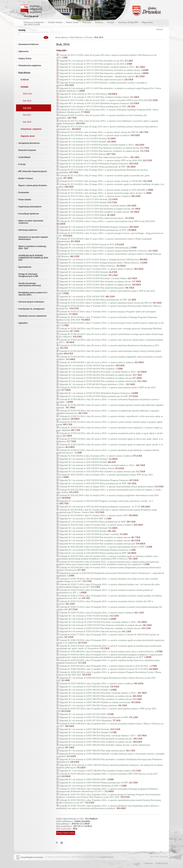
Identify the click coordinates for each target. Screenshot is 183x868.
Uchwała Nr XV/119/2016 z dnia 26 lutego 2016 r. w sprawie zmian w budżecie (95, 135)
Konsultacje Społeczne (27, 214)
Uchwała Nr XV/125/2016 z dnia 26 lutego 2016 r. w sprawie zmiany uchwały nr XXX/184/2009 (102, 190)
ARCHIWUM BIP (32, 25)
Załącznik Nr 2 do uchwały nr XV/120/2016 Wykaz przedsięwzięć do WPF (93, 167)
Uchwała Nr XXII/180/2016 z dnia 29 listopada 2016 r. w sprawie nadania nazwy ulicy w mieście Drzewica (107, 652)
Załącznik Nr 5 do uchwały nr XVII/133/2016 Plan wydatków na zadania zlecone (95, 285)
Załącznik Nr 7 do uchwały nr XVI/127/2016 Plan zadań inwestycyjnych (92, 218)
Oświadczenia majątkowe (29, 66)
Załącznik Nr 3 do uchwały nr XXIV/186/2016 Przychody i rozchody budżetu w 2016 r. (98, 693)
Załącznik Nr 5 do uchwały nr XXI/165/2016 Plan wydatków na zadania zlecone (95, 541)
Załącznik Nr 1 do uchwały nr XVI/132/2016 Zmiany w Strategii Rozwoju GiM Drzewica (99, 260)
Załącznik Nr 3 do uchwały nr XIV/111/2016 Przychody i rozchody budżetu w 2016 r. (97, 67)
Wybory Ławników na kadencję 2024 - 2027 (32, 247)
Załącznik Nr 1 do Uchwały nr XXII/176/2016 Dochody (84, 616)
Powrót (160, 29)
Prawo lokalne (24, 200)
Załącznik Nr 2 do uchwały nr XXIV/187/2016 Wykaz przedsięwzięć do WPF (94, 717)
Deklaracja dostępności (34, 22)
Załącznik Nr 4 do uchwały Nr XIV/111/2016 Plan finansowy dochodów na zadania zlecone (100, 70)
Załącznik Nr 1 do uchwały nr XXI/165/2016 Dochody (84, 528)
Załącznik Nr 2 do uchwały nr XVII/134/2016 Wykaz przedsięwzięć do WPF (93, 300)
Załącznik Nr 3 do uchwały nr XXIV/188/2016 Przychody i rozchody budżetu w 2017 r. (98, 736)
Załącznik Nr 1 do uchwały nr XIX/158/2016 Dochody (84, 459)
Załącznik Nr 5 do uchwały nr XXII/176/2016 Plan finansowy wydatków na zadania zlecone (100, 628)
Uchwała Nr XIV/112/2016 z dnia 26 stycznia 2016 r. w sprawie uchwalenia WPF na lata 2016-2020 (104, 100)
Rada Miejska (23, 73)
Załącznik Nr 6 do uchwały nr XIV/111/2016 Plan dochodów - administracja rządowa (97, 76)
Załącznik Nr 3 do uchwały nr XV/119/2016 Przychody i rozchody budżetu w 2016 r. (97, 145)
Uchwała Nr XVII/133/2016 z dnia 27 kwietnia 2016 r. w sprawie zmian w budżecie (96, 269)
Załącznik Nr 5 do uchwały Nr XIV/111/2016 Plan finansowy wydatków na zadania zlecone (100, 73)
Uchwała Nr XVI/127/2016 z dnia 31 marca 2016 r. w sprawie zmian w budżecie (95, 196)
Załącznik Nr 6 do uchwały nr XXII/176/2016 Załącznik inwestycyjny (90, 631)
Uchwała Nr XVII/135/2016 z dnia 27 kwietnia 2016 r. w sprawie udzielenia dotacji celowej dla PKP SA (106, 303)
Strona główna (61, 37)
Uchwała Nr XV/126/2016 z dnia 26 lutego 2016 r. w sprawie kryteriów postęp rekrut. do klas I (101, 193)
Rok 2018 (27, 122)
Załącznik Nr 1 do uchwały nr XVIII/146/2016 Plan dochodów (87, 366)
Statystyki (87, 22)
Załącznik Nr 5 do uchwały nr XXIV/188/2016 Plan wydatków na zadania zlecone (96, 742)
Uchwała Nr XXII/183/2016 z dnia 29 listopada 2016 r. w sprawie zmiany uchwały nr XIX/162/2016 (104, 666)
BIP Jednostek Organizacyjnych (31, 171)
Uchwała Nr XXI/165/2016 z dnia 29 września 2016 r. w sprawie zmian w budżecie (96, 525)
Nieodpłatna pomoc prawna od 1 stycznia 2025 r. (33, 294)
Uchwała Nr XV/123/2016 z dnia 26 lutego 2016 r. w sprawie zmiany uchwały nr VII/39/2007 (101, 181)
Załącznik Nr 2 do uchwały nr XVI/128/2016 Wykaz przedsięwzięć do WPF (93, 230)
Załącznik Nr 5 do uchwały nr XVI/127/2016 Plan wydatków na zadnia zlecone (94, 212)
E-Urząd (21, 164)
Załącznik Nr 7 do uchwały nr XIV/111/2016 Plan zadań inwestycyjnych (91, 80)
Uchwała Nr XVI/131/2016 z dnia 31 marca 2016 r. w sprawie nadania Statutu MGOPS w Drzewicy (104, 251)
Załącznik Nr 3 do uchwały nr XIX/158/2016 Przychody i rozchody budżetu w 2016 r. (97, 465)
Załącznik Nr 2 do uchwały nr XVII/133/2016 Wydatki (84, 275)
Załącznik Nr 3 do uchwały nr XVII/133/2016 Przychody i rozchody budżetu (93, 278)
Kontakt (111, 22)
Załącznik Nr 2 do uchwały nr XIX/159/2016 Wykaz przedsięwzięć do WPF (93, 483)
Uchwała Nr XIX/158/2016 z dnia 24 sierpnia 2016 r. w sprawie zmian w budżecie (96, 456)
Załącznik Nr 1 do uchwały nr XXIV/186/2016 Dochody (84, 687)
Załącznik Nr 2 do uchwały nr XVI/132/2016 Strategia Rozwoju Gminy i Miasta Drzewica (99, 263)
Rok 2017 (27, 115)
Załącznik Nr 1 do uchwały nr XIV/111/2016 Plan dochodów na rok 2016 (92, 61)
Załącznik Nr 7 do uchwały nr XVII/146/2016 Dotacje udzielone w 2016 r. (92, 384)
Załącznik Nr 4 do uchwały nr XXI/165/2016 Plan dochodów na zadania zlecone (95, 537)
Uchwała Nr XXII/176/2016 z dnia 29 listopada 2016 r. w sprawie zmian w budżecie (97, 613)
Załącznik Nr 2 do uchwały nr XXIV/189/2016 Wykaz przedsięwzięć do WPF (94, 783)
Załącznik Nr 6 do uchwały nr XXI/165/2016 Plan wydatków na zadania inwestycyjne (97, 544)
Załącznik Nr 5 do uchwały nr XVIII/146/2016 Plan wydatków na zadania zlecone (96, 378)
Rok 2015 (27, 101)
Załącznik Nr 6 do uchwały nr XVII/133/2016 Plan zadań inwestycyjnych (92, 288)
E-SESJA (25, 80)
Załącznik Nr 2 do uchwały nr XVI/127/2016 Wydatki (83, 202)
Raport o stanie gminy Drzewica (33, 185)
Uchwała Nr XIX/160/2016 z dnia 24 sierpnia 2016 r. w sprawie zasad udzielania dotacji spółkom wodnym (107, 487)
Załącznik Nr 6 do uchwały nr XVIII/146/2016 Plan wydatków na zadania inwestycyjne (98, 381)
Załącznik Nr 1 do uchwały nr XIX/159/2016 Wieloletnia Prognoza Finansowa (94, 480)
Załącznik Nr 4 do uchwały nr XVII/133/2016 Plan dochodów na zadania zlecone (95, 282)
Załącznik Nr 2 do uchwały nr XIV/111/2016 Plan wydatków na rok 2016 (92, 64)
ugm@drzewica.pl (107, 857)
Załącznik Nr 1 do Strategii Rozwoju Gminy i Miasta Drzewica (87, 266)
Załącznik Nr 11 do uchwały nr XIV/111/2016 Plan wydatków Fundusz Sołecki (94, 97)
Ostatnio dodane (55, 22)
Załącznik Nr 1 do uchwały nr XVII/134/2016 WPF (82, 297)
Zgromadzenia (24, 267)
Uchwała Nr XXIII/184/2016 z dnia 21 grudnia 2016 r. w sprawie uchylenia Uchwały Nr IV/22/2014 (104, 669)
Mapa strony (147, 22)
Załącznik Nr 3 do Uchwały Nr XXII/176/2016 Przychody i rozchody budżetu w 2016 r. (98, 622)
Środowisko (23, 193)
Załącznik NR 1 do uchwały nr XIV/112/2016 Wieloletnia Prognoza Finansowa (94, 103)
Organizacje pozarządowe (29, 207)
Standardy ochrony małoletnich (32, 316)
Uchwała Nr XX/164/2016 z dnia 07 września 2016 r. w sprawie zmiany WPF (94, 515)
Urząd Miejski (23, 157)
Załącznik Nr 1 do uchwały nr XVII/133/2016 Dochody (84, 272)
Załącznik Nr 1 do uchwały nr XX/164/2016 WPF (81, 519)
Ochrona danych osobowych (30, 302)
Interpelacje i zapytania (31, 129)
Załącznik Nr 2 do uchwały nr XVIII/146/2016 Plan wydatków (87, 369)
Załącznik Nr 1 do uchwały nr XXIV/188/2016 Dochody (84, 729)
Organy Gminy (24, 58)
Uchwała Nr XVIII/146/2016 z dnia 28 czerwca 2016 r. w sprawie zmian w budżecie (97, 362)
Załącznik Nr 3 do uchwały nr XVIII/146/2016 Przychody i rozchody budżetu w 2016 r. (98, 372)
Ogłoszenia (22, 51)
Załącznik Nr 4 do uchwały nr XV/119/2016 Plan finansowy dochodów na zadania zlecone (99, 148)
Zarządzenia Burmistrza (28, 143)
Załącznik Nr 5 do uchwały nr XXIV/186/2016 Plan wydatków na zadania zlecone (96, 699)
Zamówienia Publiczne (27, 44)
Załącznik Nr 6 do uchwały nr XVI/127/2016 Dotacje (83, 215)
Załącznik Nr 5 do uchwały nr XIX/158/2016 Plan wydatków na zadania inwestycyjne (97, 472)
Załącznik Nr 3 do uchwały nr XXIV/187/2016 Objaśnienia (86, 721)
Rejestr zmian (72, 22)
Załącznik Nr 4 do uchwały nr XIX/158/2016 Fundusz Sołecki (87, 468)
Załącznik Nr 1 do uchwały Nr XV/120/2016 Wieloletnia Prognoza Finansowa (94, 164)
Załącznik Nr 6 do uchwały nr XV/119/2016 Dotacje (83, 154)
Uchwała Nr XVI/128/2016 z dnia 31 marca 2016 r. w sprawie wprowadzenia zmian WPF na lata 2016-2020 (107, 221)
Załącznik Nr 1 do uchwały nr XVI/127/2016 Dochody (84, 199)
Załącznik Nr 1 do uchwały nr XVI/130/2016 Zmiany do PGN (87, 245)
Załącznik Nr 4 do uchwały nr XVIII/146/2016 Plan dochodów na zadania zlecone (96, 375)
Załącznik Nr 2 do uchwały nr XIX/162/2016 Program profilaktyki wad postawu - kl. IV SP (100, 507)
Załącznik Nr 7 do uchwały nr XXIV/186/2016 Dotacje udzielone (88, 705)
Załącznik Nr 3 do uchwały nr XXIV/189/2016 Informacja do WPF (89, 786)
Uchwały (23, 87)
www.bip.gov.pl (31, 16)
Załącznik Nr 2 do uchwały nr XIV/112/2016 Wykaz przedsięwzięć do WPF (93, 107)
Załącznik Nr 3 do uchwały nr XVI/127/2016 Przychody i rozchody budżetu (93, 206)
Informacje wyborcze (27, 230)
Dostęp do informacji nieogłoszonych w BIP (28, 275)
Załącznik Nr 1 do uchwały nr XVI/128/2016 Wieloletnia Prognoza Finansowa (94, 227)
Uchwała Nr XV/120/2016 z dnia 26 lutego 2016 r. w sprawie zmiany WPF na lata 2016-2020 (101, 160)
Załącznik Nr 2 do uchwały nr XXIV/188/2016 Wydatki (84, 732)
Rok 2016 (27, 108)
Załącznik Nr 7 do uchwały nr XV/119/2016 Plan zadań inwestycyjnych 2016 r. (94, 157)
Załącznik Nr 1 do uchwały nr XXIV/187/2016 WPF (83, 714)
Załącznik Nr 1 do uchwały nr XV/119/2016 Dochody (83, 139)
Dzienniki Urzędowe (27, 150)
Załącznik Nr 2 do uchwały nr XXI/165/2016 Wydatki (83, 531)
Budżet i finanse (24, 178)
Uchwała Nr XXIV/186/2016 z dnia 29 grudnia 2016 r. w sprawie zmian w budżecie (96, 684)
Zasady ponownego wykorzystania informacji (30, 284)
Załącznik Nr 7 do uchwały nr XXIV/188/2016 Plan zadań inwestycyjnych (92, 751)
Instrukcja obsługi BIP (128, 22)
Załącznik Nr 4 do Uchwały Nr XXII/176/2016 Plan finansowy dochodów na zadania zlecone (101, 625)
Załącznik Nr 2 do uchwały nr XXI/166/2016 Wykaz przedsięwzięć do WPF (93, 553)
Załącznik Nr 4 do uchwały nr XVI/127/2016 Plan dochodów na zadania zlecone (95, 209)
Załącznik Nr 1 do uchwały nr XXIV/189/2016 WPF (83, 779)
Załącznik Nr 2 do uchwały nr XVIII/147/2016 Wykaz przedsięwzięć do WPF (94, 396)
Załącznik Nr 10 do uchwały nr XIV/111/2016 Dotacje (83, 94)
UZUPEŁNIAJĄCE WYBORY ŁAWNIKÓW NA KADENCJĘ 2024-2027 (33, 258)
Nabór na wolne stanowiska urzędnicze (30, 222)
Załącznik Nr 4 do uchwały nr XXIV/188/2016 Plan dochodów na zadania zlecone (96, 739)
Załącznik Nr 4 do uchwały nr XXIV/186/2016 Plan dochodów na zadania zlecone (96, 696)
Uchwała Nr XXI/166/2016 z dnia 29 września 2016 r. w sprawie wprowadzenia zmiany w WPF (102, 547)
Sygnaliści (22, 323)
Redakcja (99, 22)
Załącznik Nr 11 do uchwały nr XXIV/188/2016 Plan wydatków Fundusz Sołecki (95, 771)
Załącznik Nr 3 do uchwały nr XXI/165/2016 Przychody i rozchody (89, 534)
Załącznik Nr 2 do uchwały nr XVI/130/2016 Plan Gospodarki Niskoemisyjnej (94, 248)
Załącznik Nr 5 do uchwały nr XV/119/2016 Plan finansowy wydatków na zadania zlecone (99, 151)
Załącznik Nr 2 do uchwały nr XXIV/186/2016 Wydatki (84, 690)
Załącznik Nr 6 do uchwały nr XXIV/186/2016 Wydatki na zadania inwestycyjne (95, 702)
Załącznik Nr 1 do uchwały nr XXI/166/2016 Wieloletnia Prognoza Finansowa (94, 550)
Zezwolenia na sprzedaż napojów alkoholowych (33, 238)
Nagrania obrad (28, 136)
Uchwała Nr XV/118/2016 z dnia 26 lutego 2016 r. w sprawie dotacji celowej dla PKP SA (99, 132)
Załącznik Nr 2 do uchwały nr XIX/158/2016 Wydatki (83, 462)
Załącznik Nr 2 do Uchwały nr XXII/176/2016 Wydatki (84, 619)
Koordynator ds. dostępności (30, 309)
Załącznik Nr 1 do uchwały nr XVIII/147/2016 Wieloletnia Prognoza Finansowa (95, 393)
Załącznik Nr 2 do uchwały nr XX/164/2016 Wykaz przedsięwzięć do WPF (93, 522)
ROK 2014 (27, 94)
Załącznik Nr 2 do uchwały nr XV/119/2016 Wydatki (83, 142)
